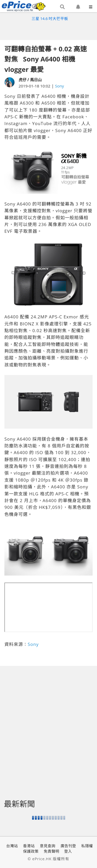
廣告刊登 (68, 846)
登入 (68, 851)
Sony (60, 86)
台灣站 (12, 846)
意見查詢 (48, 846)
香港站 (29, 846)
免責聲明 (51, 851)
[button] (62, 7)
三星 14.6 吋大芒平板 (50, 18)
